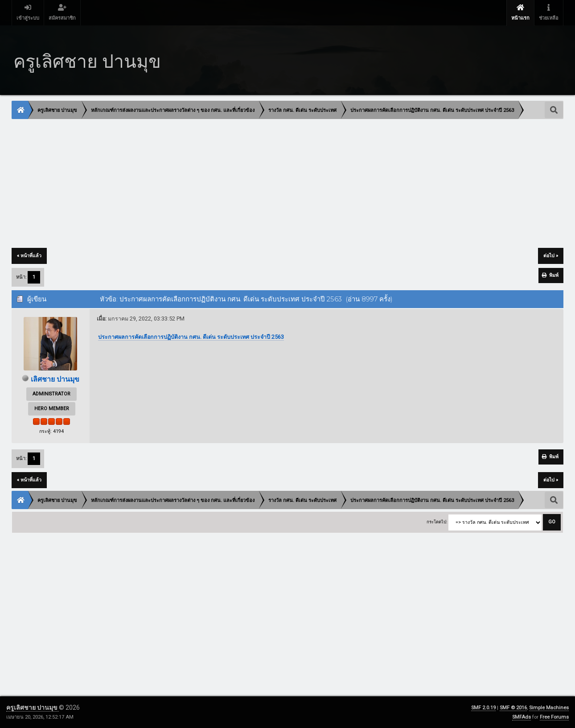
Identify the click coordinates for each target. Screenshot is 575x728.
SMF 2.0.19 (483, 708)
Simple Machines (549, 708)
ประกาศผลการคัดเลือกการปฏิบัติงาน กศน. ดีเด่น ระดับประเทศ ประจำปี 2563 (191, 337)
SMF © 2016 (513, 708)
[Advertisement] (279, 184)
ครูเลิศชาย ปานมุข (33, 707)
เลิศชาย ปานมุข (55, 379)
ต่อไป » (551, 256)
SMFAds (522, 717)
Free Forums (554, 717)
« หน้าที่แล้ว (29, 256)
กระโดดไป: (437, 522)
